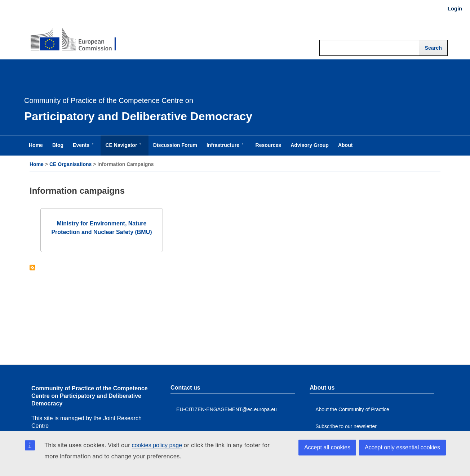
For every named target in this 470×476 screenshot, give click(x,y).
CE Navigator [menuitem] (123, 149)
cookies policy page (157, 445)
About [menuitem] (345, 145)
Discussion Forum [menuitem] (175, 145)
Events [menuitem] (83, 149)
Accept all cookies (327, 447)
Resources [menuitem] (269, 145)
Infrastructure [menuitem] (224, 149)
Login (455, 9)
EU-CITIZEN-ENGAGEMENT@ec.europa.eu (227, 409)
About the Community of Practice (352, 409)
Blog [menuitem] (58, 145)
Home (37, 164)
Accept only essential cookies (402, 447)
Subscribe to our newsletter (346, 426)
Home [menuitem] (36, 145)
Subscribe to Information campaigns (32, 268)
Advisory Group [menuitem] (310, 145)
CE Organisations (70, 164)
